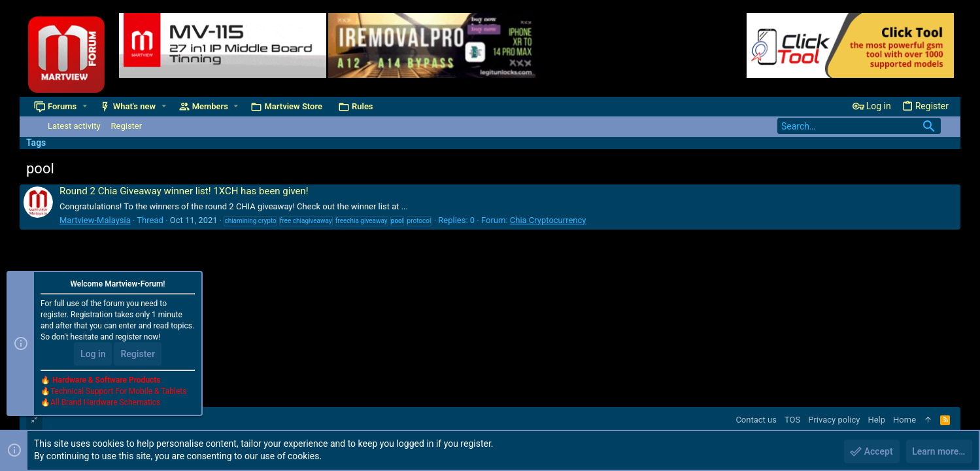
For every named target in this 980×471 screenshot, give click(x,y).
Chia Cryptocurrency (548, 220)
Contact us (756, 420)
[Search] (859, 126)
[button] (85, 106)
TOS (792, 420)
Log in (93, 355)
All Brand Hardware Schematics (105, 403)
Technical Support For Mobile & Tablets (118, 392)
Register (138, 355)
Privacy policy (834, 420)
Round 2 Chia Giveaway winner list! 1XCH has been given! (184, 191)
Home (904, 420)
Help (876, 420)
